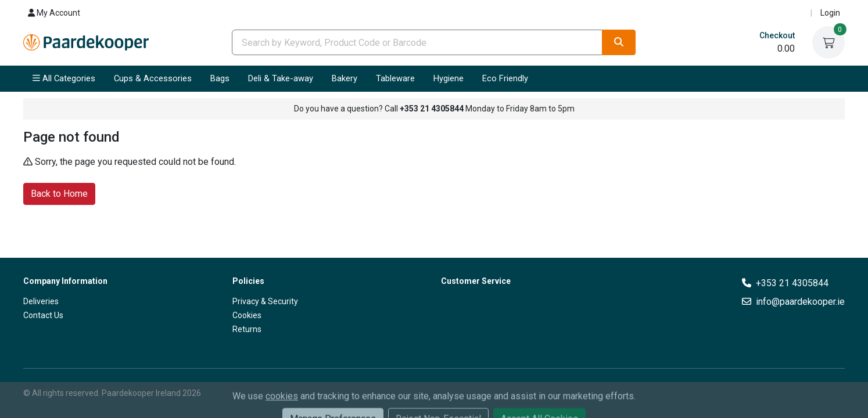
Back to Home (59, 193)
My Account (54, 13)
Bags (220, 78)
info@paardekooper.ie (800, 302)
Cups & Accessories (153, 78)
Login (830, 13)
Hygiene (449, 78)
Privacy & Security (265, 301)
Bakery (345, 78)
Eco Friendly (505, 78)
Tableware (395, 78)
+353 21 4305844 (792, 283)
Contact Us (43, 315)
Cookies (247, 315)
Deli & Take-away (281, 78)
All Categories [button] (64, 78)
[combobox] (417, 42)
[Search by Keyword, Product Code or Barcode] (417, 42)
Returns (247, 329)
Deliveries (41, 301)
